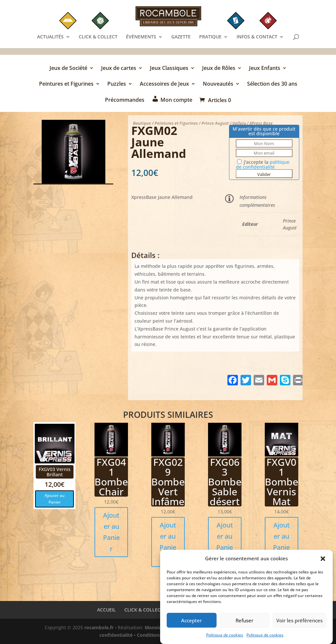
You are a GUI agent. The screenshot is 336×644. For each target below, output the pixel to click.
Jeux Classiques (169, 69)
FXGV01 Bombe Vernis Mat (282, 482)
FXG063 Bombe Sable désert (225, 482)
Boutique (142, 123)
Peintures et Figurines (66, 84)
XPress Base (261, 123)
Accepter (191, 623)
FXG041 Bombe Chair (111, 477)
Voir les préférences (299, 623)
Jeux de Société (68, 69)
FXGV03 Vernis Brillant (55, 472)
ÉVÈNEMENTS (141, 37)
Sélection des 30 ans (272, 84)
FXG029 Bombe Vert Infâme (168, 482)
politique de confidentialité (263, 164)
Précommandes (125, 100)
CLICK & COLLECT (98, 37)
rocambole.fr (99, 627)
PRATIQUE (210, 37)
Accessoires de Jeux (164, 84)
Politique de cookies (225, 638)
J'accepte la (263, 164)
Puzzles (117, 84)
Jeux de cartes (119, 69)
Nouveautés (218, 84)
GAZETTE (181, 37)
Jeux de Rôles (219, 69)
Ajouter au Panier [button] (55, 499)
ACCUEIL (106, 610)
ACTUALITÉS (50, 37)
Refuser (244, 623)
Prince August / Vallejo (224, 123)
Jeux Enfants (265, 69)
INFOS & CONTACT (257, 37)
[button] (323, 561)
